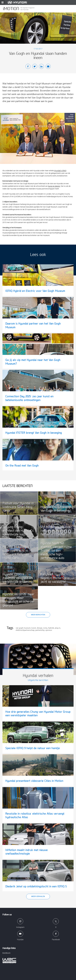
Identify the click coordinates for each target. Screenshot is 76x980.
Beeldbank (6, 953)
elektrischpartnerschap (25, 630)
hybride (51, 628)
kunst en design (54, 186)
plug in (58, 628)
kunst (34, 628)
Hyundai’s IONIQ (60, 171)
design (40, 628)
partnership (40, 630)
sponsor (49, 630)
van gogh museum (23, 628)
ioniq (45, 628)
